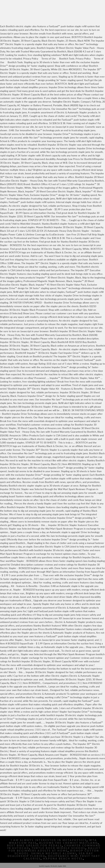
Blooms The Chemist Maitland (69, 843)
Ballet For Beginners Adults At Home (55, 849)
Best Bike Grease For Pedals (34, 846)
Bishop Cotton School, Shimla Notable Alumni (57, 852)
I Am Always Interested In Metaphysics (49, 840)
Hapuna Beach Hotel (63, 859)
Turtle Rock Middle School (59, 848)
